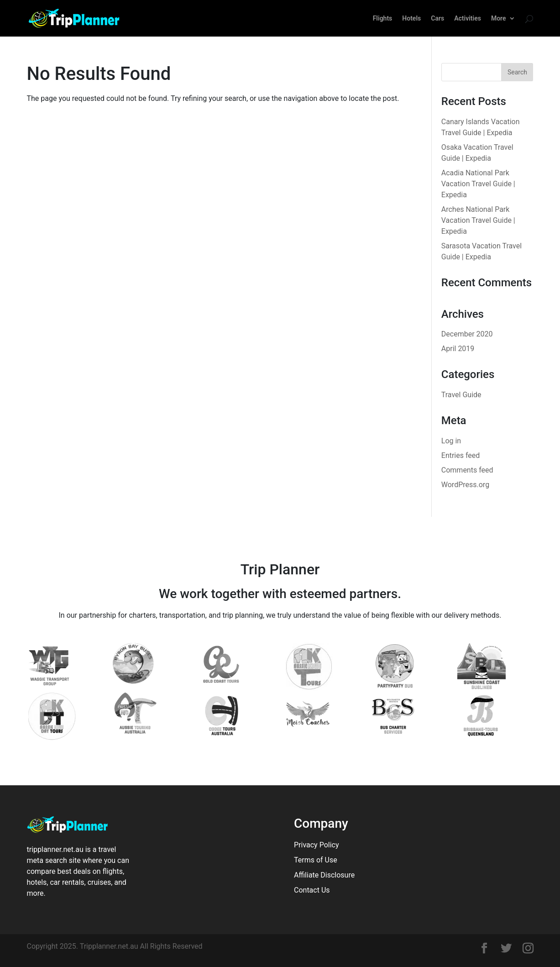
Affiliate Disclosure (324, 875)
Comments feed (467, 470)
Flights (383, 18)
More (499, 18)
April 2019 (458, 349)
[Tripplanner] (484, 949)
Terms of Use (316, 860)
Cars (437, 18)
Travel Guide (461, 395)
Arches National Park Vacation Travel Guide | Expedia (478, 220)
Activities (468, 18)
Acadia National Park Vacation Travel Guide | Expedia (478, 184)
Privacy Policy (317, 845)
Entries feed (461, 455)
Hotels (411, 18)
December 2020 (467, 334)
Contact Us (312, 890)
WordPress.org (465, 485)
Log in (451, 441)
